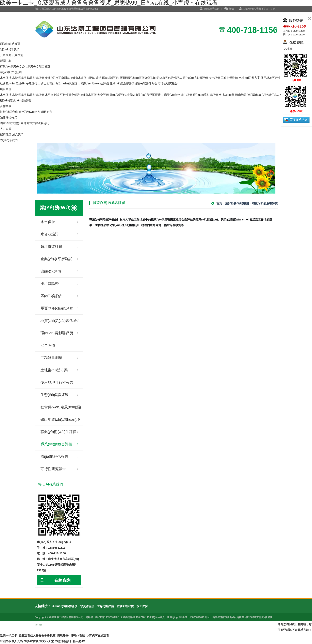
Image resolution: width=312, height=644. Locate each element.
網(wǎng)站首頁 (10, 44)
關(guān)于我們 (10, 49)
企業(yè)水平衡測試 (57, 78)
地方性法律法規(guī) (37, 123)
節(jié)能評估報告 (146, 83)
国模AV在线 (31, 641)
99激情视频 (62, 641)
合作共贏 (6, 106)
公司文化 (18, 55)
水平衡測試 (52, 95)
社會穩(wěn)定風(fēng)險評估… (20, 83)
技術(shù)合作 (9, 112)
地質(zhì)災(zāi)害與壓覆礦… (145, 95)
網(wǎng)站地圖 (252, 9)
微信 (229, 9)
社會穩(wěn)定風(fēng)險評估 (61, 409)
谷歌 (273, 9)
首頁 (219, 203)
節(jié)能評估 (106, 606)
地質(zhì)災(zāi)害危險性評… (163, 78)
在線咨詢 (54, 580)
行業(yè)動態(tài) (11, 66)
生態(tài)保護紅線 (55, 395)
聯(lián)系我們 (211, 9)
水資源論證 (19, 78)
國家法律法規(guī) (11, 123)
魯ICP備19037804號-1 (108, 617)
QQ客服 (288, 49)
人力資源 (6, 129)
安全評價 (214, 78)
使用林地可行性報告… (59, 382)
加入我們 (18, 134)
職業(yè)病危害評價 (122, 83)
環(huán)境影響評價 (195, 78)
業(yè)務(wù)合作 (29, 112)
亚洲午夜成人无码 (11, 641)
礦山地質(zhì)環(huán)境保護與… (60, 422)
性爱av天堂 (47, 641)
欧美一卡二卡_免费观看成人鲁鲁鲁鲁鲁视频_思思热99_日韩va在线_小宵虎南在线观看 (54, 635)
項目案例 (6, 89)
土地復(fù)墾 (227, 95)
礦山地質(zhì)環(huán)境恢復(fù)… (257, 95)
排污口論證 (94, 78)
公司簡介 (6, 55)
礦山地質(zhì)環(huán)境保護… (60, 83)
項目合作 (47, 112)
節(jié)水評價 (78, 78)
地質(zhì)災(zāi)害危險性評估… (60, 323)
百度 (266, 9)
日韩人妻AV (77, 641)
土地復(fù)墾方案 (249, 78)
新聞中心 (6, 61)
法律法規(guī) (9, 117)
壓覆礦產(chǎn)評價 (132, 78)
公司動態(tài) (30, 66)
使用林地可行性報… (274, 78)
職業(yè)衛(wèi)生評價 (95, 83)
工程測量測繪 (229, 78)
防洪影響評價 (36, 78)
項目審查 (45, 66)
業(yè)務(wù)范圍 (11, 72)
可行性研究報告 (168, 83)
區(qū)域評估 (110, 78)
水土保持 (6, 78)
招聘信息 (6, 134)
